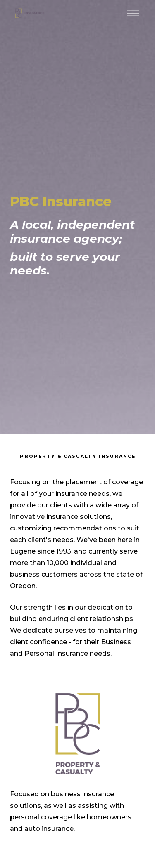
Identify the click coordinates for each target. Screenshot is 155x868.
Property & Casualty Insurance (78, 456)
